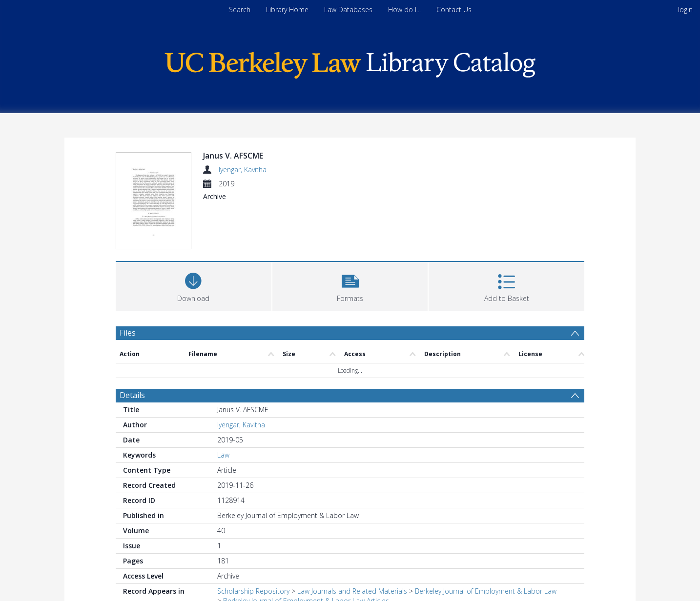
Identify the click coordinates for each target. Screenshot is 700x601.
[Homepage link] (350, 63)
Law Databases (348, 10)
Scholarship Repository (253, 591)
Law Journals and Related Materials (352, 591)
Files (128, 333)
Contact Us (454, 10)
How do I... (404, 10)
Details (132, 395)
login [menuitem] (685, 10)
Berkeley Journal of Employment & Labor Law (486, 591)
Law (223, 455)
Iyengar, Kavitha (243, 170)
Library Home (287, 10)
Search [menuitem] (240, 10)
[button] (350, 285)
